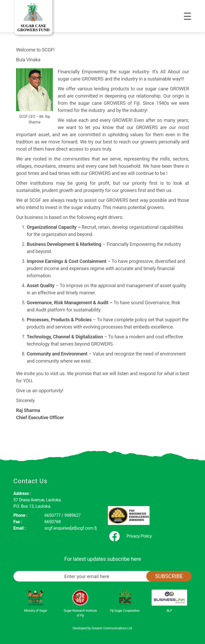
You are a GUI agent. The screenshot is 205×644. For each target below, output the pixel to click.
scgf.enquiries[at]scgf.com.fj (70, 528)
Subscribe (169, 576)
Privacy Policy (139, 536)
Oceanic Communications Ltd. (112, 628)
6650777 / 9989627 (62, 515)
